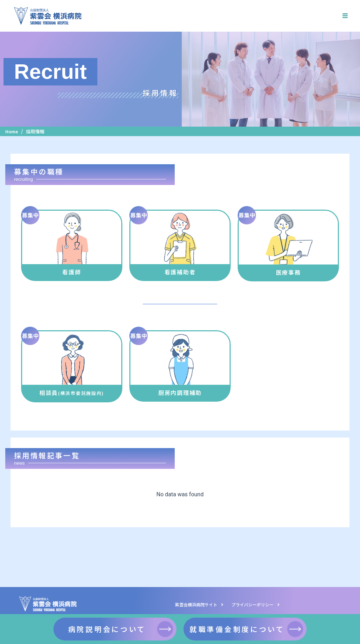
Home (12, 131)
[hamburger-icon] (345, 16)
